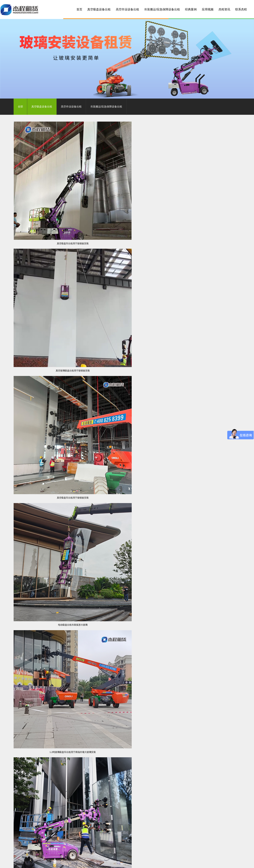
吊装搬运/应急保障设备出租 (162, 9)
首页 (79, 9)
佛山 (70, 863)
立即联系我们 (201, 797)
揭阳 (163, 863)
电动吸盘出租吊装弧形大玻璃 (50, 279)
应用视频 (208, 9)
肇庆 (110, 863)
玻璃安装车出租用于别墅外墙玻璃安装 (204, 524)
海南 (180, 863)
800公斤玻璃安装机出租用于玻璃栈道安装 (127, 442)
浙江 (204, 863)
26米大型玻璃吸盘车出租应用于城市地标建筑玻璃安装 (204, 606)
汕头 (151, 863)
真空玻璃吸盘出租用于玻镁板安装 (127, 198)
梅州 (145, 863)
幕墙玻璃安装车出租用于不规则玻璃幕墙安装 (127, 524)
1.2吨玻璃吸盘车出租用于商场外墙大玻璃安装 (127, 279)
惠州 (87, 863)
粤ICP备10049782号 (109, 854)
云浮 (116, 863)
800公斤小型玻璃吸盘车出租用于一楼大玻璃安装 (204, 361)
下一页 (135, 779)
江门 (105, 863)
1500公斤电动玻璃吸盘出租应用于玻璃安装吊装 (127, 768)
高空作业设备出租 (127, 9)
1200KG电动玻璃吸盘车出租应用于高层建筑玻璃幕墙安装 (204, 687)
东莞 (93, 863)
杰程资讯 (224, 9)
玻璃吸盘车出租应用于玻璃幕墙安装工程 (50, 606)
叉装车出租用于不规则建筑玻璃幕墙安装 (50, 524)
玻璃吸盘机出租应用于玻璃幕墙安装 (50, 768)
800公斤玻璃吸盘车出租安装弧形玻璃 (204, 279)
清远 (81, 863)
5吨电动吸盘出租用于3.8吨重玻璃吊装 (204, 442)
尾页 (145, 779)
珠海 (99, 863)
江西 (192, 863)
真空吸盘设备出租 (99, 9)
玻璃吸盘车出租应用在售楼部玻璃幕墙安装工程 (127, 606)
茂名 (140, 863)
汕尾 (175, 863)
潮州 (169, 863)
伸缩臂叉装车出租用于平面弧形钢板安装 (50, 361)
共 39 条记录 (100, 779)
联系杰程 (241, 9)
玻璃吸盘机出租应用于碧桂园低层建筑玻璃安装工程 (204, 768)
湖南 (198, 863)
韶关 (128, 863)
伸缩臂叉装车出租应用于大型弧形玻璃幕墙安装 (127, 687)
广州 (64, 863)
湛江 (134, 863)
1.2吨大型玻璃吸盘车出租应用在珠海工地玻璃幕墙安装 (50, 687)
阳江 (122, 863)
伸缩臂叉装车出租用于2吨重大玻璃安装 (50, 442)
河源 (157, 863)
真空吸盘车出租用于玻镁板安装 (50, 198)
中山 (75, 863)
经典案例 (191, 9)
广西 (186, 863)
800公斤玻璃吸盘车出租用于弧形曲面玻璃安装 (127, 361)
